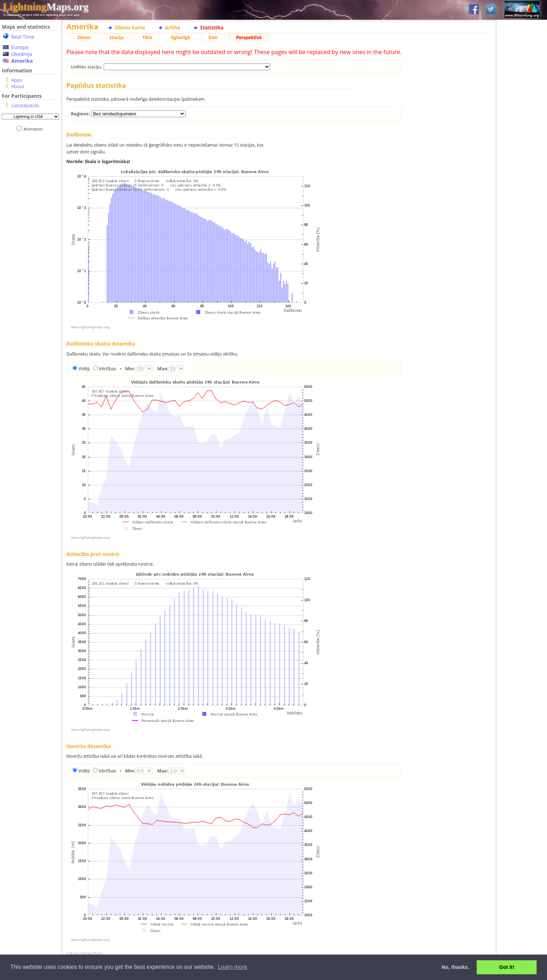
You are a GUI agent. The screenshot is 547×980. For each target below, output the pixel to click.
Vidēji (84, 368)
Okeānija (22, 54)
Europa (20, 47)
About (18, 86)
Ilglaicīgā (180, 37)
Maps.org (46, 7)
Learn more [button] (232, 967)
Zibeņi (84, 37)
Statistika (212, 27)
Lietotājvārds (25, 105)
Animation (35, 129)
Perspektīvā (249, 37)
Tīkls (147, 37)
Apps (16, 80)
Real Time (23, 37)
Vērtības (107, 368)
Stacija (117, 37)
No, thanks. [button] (456, 967)
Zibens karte (130, 27)
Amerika (22, 61)
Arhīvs (173, 27)
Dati (213, 37)
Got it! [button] (507, 967)
